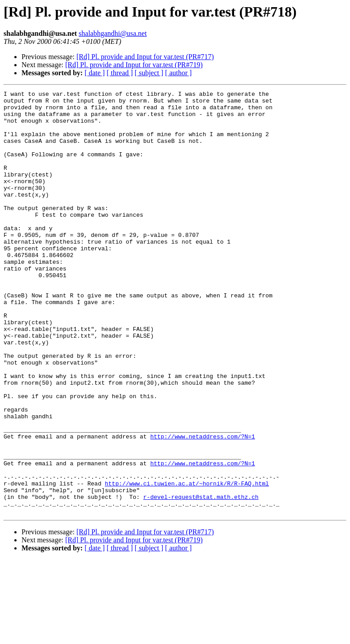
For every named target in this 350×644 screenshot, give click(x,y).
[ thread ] (120, 73)
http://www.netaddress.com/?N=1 (203, 506)
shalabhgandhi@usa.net (113, 33)
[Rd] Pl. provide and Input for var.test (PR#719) (134, 65)
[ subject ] (149, 73)
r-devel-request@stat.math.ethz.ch (201, 579)
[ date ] (95, 73)
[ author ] (179, 73)
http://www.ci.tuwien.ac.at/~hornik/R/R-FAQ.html (187, 562)
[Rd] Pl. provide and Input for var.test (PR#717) (145, 57)
